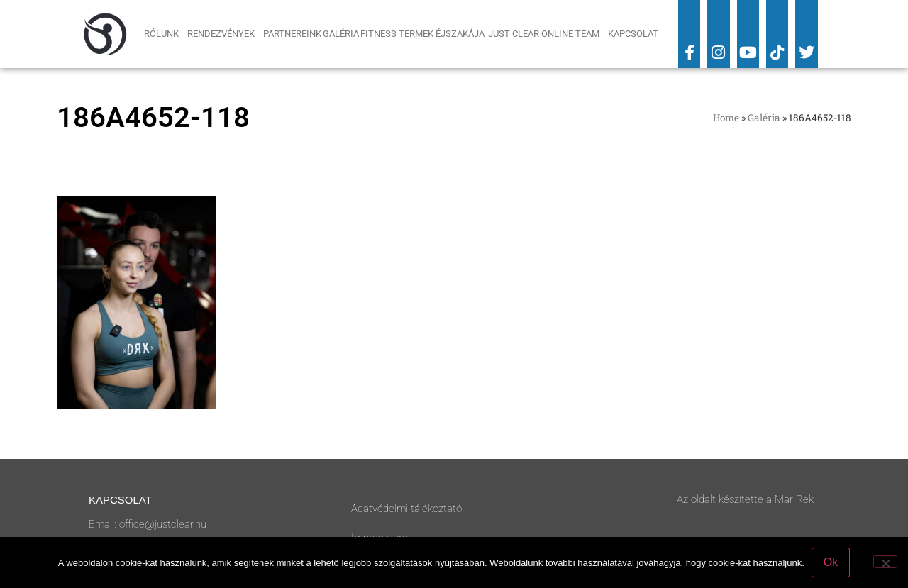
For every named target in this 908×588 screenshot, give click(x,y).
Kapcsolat (633, 34)
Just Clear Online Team (547, 34)
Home (726, 118)
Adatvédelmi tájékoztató (406, 509)
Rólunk (165, 34)
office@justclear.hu (163, 524)
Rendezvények (225, 34)
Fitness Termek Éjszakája (423, 34)
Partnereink (292, 34)
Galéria (341, 34)
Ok (831, 562)
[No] (885, 562)
